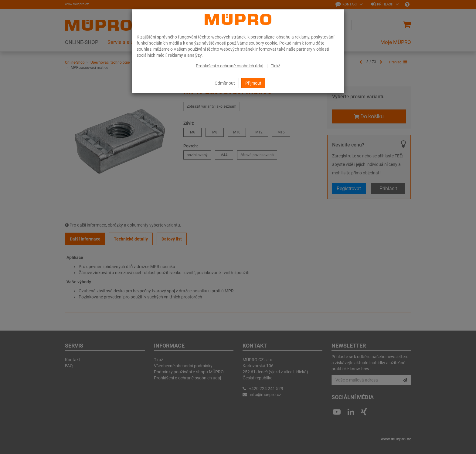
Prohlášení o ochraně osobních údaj (229, 66)
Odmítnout (225, 83)
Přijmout (253, 83)
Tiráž (275, 66)
